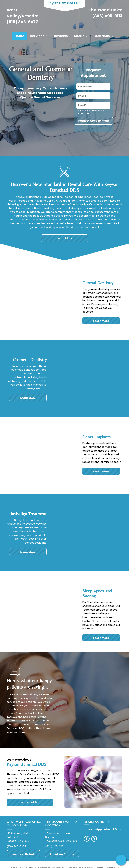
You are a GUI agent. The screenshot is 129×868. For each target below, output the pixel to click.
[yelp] (94, 839)
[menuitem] (20, 36)
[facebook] (87, 839)
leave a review (31, 724)
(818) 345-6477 (22, 22)
